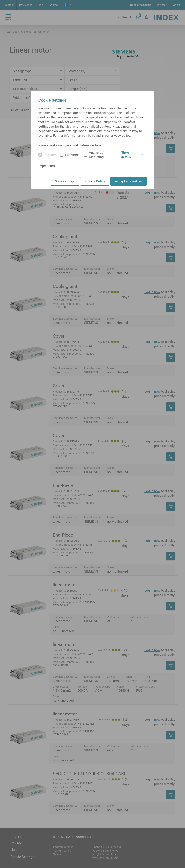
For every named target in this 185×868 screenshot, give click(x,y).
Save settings (65, 181)
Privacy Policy (95, 181)
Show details (132, 155)
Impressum (47, 166)
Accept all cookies (128, 181)
